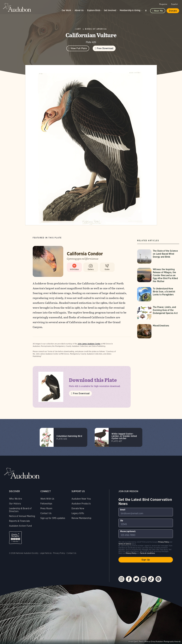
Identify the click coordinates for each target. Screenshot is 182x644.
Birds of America (96, 29)
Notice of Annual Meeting (22, 516)
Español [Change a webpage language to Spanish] (174, 4)
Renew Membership (81, 518)
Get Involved (110, 10)
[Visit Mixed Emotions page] (159, 331)
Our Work (66, 10)
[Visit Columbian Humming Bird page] (63, 437)
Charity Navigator (15, 538)
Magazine (163, 4)
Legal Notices (46, 553)
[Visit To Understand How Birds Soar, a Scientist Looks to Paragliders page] (159, 294)
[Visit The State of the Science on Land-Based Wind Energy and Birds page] (159, 256)
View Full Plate (79, 48)
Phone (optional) (128, 531)
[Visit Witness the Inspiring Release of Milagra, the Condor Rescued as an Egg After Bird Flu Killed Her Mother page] (159, 275)
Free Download (105, 48)
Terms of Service (125, 544)
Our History (15, 504)
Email (123, 510)
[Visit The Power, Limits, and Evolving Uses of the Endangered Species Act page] (159, 313)
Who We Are (15, 499)
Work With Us (47, 499)
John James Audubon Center (89, 344)
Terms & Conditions (147, 553)
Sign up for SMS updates (53, 518)
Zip (122, 520)
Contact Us (46, 513)
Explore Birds (94, 10)
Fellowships (46, 504)
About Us (79, 10)
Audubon (17, 7)
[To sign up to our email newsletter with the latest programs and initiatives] (146, 512)
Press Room (46, 508)
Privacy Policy (59, 553)
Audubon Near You (81, 499)
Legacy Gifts (78, 513)
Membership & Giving (130, 10)
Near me (159, 11)
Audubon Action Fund (20, 526)
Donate (173, 11)
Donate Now (78, 508)
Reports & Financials (20, 521)
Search (146, 10)
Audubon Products (81, 504)
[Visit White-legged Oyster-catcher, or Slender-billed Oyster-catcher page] (119, 437)
